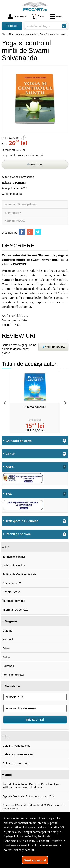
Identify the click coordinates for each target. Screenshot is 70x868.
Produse (12, 26)
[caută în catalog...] (42, 26)
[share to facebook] (22, 232)
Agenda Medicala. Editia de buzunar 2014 (29, 796)
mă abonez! (35, 719)
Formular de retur (13, 675)
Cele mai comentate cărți (18, 754)
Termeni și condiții (14, 557)
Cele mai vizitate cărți (16, 763)
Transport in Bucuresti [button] (22, 521)
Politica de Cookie (14, 565)
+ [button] (64, 441)
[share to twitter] (38, 232)
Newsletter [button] (13, 686)
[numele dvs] (35, 697)
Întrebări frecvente (14, 601)
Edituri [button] (10, 454)
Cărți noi (8, 631)
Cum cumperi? (12, 583)
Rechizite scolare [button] (18, 534)
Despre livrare (11, 592)
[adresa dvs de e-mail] (35, 708)
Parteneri (8, 666)
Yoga (19, 194)
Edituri (7, 648)
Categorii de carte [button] (19, 441)
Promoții (8, 639)
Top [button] (8, 736)
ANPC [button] (10, 467)
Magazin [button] (11, 621)
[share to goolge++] (30, 232)
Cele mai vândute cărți (17, 746)
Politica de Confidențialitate (20, 574)
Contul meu (17, 17)
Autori (6, 657)
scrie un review (15, 221)
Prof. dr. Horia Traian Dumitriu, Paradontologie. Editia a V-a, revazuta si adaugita (32, 786)
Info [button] (8, 547)
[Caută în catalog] (64, 26)
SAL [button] (9, 494)
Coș (38, 17)
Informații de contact (15, 610)
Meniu (56, 17)
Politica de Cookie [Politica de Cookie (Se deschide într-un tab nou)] (25, 836)
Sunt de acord (35, 860)
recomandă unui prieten (21, 204)
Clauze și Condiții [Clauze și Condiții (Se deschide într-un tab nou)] (38, 841)
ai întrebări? (13, 213)
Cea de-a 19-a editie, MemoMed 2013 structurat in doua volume (34, 807)
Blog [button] (8, 775)
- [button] (64, 467)
